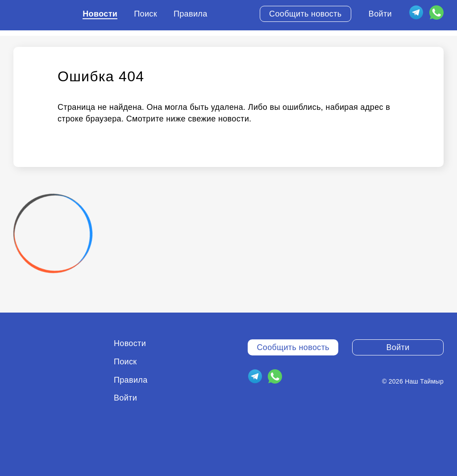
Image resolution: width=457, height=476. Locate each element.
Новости (100, 14)
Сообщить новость (305, 14)
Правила (191, 14)
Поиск (145, 14)
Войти (380, 14)
